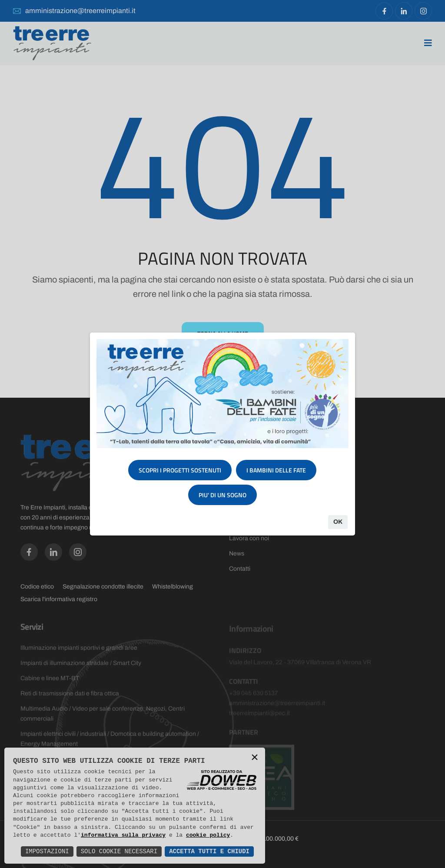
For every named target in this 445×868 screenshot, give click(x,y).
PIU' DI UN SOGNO (222, 495)
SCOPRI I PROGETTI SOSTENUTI (180, 470)
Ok (338, 522)
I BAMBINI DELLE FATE (276, 470)
